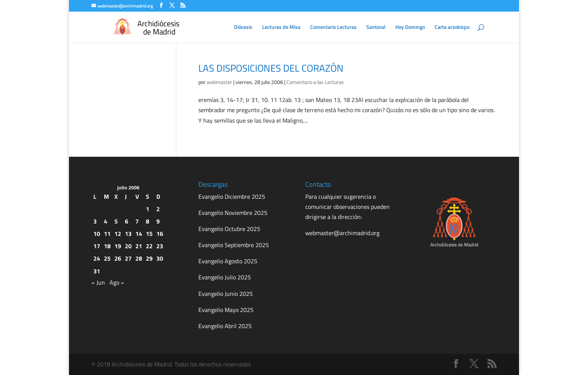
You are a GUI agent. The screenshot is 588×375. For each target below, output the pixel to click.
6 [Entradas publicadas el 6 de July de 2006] (127, 221)
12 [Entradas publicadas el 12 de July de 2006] (118, 234)
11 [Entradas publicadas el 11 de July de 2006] (107, 234)
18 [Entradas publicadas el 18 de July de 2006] (107, 246)
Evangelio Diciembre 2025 (232, 196)
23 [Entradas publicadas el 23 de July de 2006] (160, 246)
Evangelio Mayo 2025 (226, 310)
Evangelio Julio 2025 (225, 277)
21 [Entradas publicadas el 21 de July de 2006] (139, 246)
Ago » (117, 282)
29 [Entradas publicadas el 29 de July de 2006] (149, 258)
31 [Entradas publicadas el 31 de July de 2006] (97, 271)
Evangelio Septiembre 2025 (234, 245)
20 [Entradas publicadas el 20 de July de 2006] (128, 246)
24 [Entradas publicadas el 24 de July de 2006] (97, 258)
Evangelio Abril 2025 (225, 326)
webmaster (219, 82)
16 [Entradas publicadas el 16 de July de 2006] (160, 234)
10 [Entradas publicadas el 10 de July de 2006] (97, 234)
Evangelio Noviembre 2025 (233, 213)
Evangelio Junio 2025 (226, 294)
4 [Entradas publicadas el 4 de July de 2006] (106, 221)
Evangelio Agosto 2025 (228, 261)
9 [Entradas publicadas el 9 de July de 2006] (158, 221)
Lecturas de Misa (281, 28)
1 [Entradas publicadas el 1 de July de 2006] (148, 209)
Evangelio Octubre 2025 (229, 229)
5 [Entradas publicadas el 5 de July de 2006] (116, 221)
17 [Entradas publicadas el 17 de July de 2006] (97, 246)
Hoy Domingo (410, 28)
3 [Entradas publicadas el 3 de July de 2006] (95, 221)
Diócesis (243, 28)
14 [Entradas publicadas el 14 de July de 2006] (139, 234)
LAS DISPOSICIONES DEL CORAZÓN (271, 68)
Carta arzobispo (452, 28)
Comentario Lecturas (333, 28)
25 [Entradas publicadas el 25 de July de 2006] (107, 258)
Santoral (376, 28)
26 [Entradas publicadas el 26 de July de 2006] (118, 258)
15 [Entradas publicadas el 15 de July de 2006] (149, 234)
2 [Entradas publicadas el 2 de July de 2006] (158, 209)
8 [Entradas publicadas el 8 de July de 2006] (148, 221)
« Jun (98, 282)
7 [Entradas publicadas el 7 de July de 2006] (137, 221)
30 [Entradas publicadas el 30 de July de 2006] (160, 258)
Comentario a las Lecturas (315, 82)
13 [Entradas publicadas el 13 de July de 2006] (128, 234)
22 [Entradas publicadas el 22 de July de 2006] (149, 246)
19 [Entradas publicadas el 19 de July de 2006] (118, 246)
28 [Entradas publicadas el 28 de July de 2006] (139, 258)
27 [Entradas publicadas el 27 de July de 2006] (128, 258)
